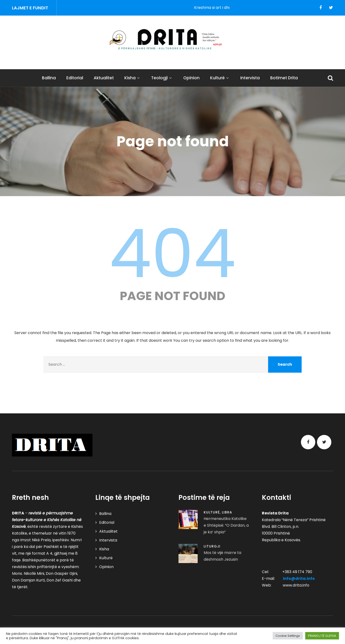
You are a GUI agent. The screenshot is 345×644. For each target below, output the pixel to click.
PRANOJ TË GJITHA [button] (322, 636)
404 (172, 254)
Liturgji (212, 546)
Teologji (162, 78)
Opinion (191, 78)
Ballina (49, 78)
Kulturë (220, 78)
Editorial (75, 78)
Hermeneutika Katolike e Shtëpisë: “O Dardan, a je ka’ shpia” (226, 525)
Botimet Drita (284, 78)
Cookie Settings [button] (288, 636)
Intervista (250, 78)
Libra (227, 512)
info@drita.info (299, 578)
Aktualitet (104, 78)
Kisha (132, 78)
